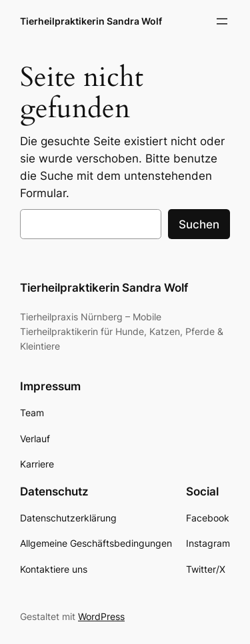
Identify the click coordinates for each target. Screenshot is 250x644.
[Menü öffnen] (222, 21)
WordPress (101, 616)
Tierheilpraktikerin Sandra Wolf (91, 21)
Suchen (199, 224)
